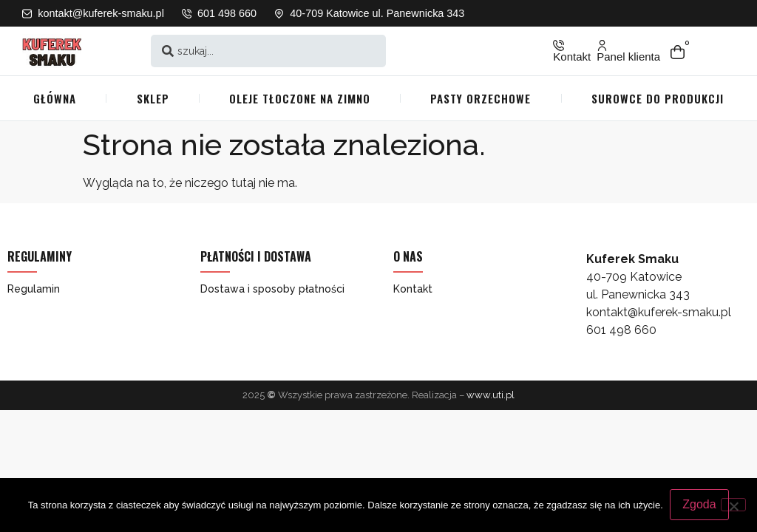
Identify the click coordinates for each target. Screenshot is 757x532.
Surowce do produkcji (658, 98)
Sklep (153, 98)
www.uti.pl (490, 395)
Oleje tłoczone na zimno (300, 98)
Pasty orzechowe (481, 98)
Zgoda (700, 505)
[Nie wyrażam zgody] (733, 505)
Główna (55, 98)
